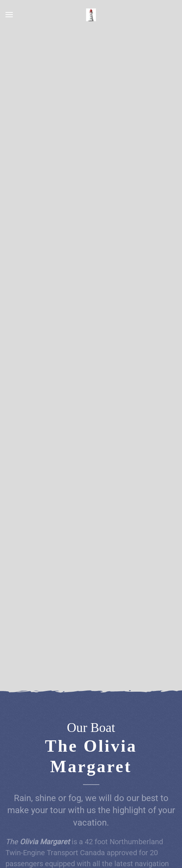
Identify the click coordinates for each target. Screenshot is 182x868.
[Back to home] (91, 15)
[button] (9, 15)
